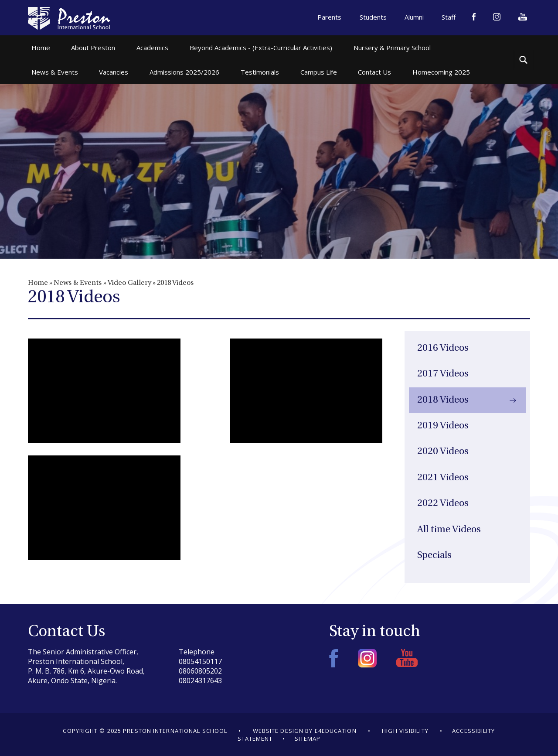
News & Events (78, 283)
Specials (434, 556)
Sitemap (308, 739)
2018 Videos (175, 283)
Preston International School (69, 18)
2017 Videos (443, 374)
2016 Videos (443, 348)
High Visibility (405, 731)
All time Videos (449, 530)
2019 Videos (443, 426)
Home (38, 283)
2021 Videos (443, 478)
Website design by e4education (305, 731)
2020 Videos (443, 452)
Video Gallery (129, 283)
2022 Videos (443, 504)
